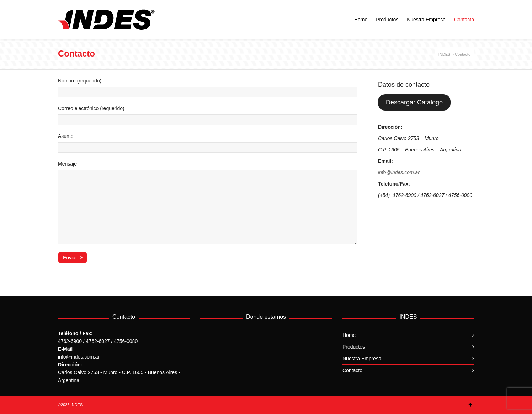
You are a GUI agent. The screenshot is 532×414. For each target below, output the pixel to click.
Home (349, 335)
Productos (354, 347)
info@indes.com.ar (399, 172)
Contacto (352, 370)
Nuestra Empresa (362, 359)
